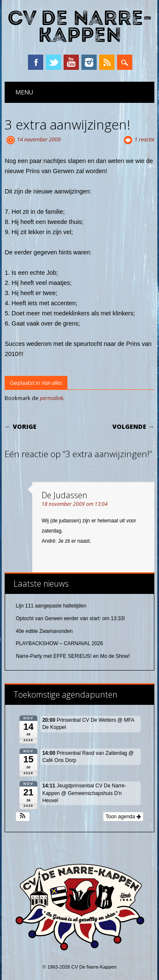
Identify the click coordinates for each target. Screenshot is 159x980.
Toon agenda (123, 817)
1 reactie (144, 139)
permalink (52, 398)
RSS (107, 62)
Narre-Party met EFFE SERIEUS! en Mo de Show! (73, 656)
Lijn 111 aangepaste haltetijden (51, 606)
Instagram (89, 62)
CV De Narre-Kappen (80, 27)
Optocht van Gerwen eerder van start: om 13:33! (70, 618)
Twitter (53, 62)
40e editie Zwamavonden (44, 631)
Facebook (36, 62)
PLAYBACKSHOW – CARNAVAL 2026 (59, 643)
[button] (23, 817)
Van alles (52, 383)
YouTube (71, 62)
